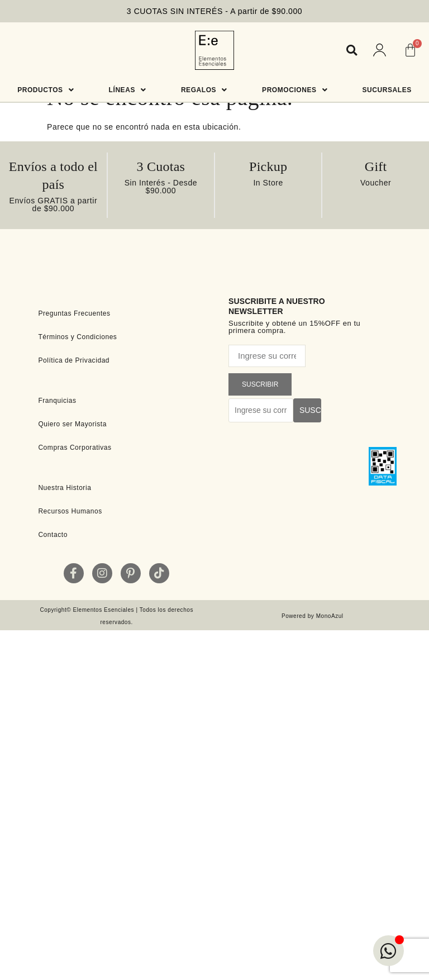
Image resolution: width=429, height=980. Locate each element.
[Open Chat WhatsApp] (389, 951)
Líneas (128, 90)
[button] (352, 50)
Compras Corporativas (75, 448)
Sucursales (387, 90)
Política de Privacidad (74, 360)
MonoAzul (330, 616)
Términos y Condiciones (77, 337)
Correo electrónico (263, 341)
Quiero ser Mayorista (72, 424)
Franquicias (57, 401)
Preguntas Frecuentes (74, 313)
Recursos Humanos (70, 511)
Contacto (53, 535)
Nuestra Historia (65, 488)
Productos (46, 90)
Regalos (204, 90)
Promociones (295, 90)
